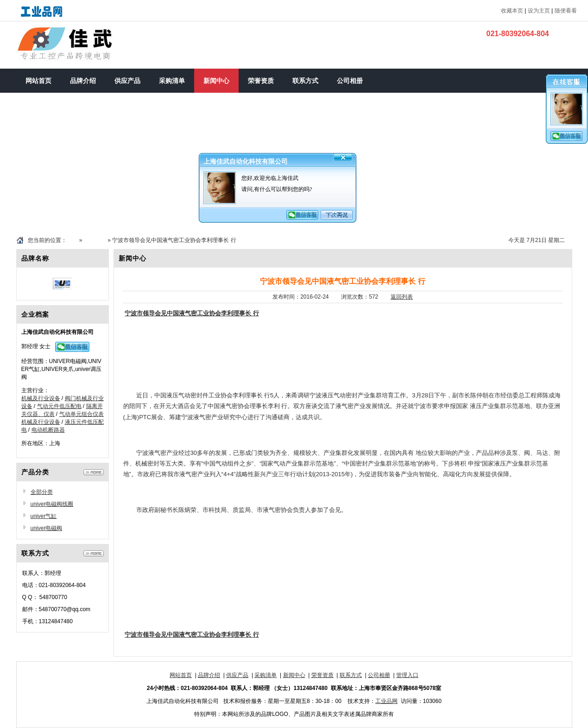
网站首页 (181, 675)
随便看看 (566, 11)
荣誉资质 (322, 675)
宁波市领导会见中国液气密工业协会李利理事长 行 (192, 313)
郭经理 (30, 346)
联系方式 (351, 675)
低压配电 (70, 406)
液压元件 (76, 422)
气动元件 (48, 406)
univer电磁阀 (47, 528)
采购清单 (266, 675)
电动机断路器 (48, 430)
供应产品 (237, 675)
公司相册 (379, 675)
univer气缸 (44, 516)
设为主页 (539, 11)
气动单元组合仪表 (82, 414)
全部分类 (42, 492)
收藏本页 (512, 11)
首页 (72, 240)
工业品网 (386, 701)
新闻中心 (95, 240)
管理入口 (407, 675)
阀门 (70, 398)
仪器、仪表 (41, 414)
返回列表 (402, 297)
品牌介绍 (209, 675)
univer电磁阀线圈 (52, 504)
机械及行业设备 (41, 398)
